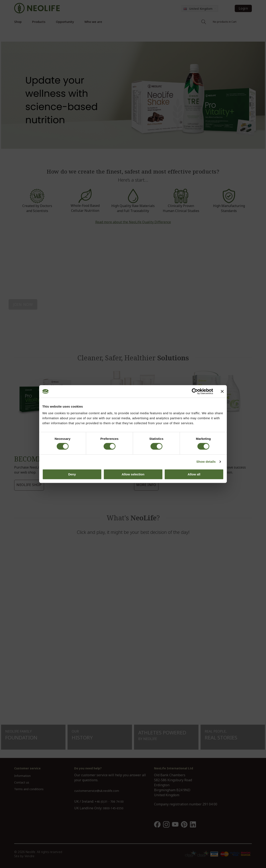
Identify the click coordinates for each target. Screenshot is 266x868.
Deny (72, 474)
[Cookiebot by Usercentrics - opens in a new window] (195, 391)
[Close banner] (222, 391)
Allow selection (133, 474)
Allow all (194, 474)
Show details (206, 462)
